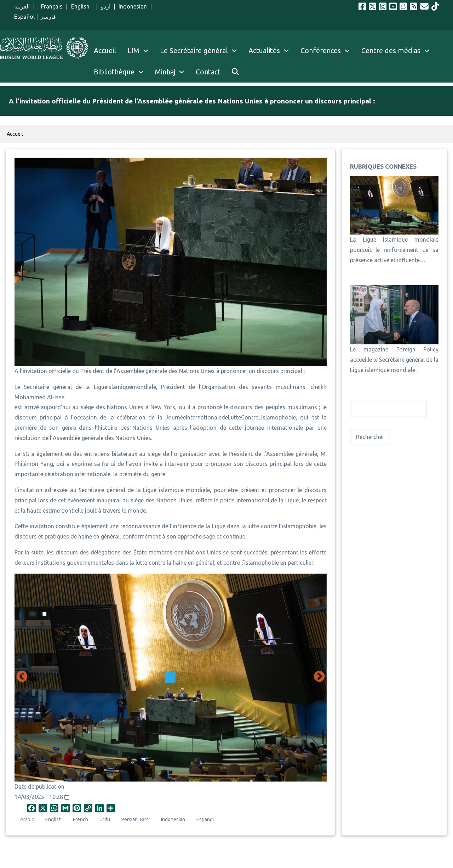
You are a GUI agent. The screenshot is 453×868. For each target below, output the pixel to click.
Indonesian (133, 6)
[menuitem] (235, 72)
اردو (106, 6)
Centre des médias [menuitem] (391, 50)
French (81, 819)
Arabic (27, 819)
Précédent (22, 677)
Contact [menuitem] (208, 72)
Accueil (15, 134)
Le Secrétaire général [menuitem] (201, 51)
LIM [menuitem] (133, 50)
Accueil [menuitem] (105, 50)
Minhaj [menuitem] (165, 72)
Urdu (105, 819)
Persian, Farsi (136, 819)
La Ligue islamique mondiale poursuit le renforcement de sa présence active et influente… (394, 250)
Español (24, 17)
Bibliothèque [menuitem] (114, 72)
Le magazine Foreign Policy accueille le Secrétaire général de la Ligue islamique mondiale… (394, 360)
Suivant (319, 677)
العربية (22, 6)
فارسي (48, 17)
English (82, 6)
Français (50, 6)
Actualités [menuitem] (264, 50)
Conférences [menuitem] (321, 50)
